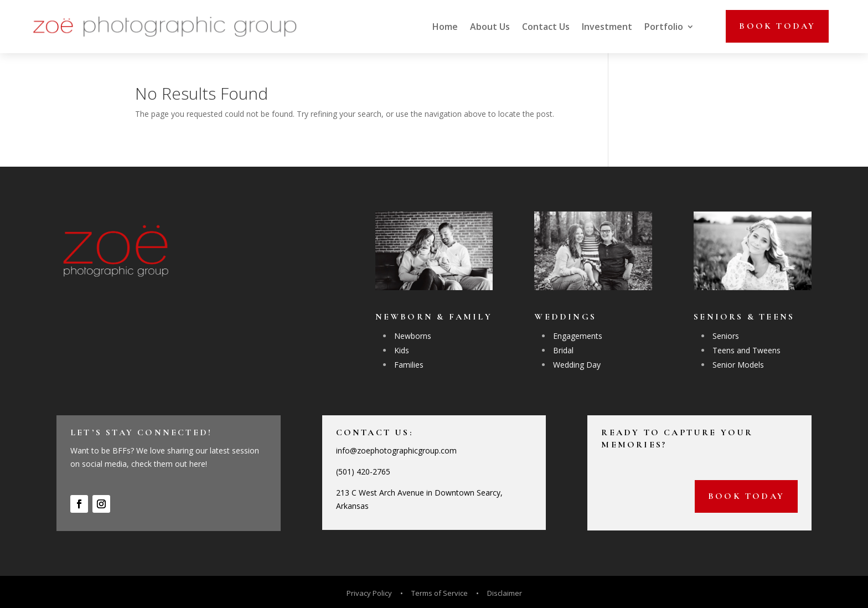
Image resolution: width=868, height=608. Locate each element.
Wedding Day (577, 365)
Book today (777, 26)
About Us (490, 27)
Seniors (726, 336)
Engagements (578, 336)
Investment (607, 27)
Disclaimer (505, 593)
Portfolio (664, 27)
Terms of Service (440, 593)
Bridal (563, 350)
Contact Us (546, 27)
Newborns (413, 336)
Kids (402, 350)
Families (409, 365)
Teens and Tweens (746, 350)
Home (445, 27)
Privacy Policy (370, 593)
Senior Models (738, 365)
